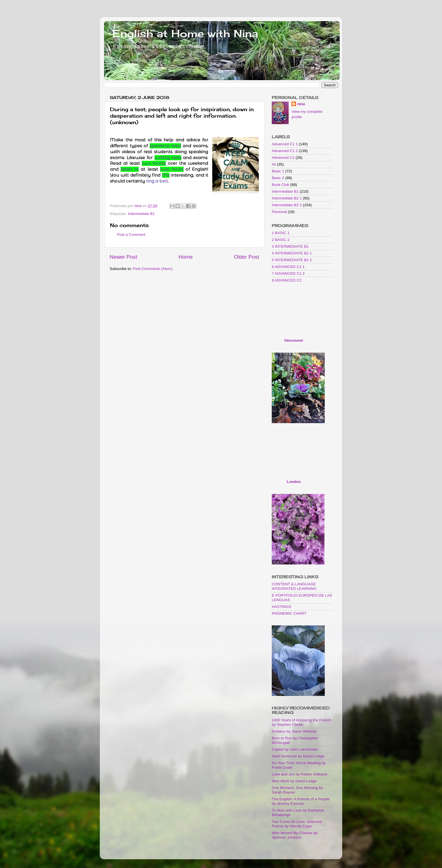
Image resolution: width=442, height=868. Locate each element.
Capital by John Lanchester (295, 749)
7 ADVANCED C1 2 (288, 273)
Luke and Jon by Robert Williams (300, 774)
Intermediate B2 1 (287, 198)
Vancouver (294, 340)
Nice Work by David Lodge (294, 781)
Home (185, 257)
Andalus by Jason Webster (294, 731)
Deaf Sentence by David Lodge (298, 756)
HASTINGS (281, 607)
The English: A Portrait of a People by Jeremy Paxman (301, 801)
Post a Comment (131, 235)
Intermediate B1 (141, 214)
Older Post (247, 257)
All (274, 164)
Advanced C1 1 (285, 144)
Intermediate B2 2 (287, 205)
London (294, 482)
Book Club (280, 185)
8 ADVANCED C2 (287, 280)
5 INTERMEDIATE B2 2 (292, 260)
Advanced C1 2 (285, 151)
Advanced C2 (283, 158)
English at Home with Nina (185, 34)
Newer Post (123, 257)
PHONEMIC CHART (289, 613)
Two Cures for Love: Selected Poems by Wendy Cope (297, 824)
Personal (279, 212)
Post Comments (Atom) (153, 269)
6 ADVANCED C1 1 (288, 267)
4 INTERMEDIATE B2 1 (292, 253)
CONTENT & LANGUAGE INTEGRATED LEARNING (294, 586)
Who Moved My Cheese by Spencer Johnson (295, 835)
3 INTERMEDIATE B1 (290, 246)
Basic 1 (278, 171)
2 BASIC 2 (281, 240)
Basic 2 (278, 178)
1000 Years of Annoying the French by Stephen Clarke (301, 722)
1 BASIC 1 (281, 233)
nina (301, 104)
